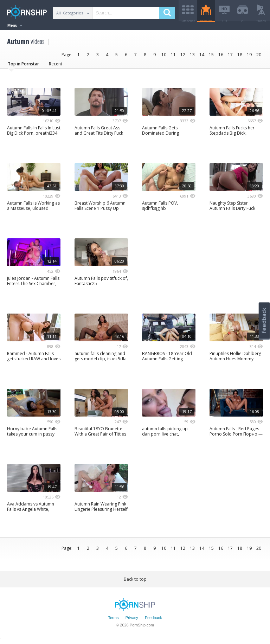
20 (259, 57)
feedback (264, 320)
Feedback (153, 620)
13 (192, 57)
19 (249, 57)
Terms (113, 620)
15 (211, 57)
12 (183, 57)
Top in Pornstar (23, 66)
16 (221, 57)
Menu (15, 25)
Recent (56, 66)
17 (230, 57)
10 (164, 57)
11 (173, 57)
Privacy (132, 620)
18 (240, 57)
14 (202, 57)
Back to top (135, 582)
